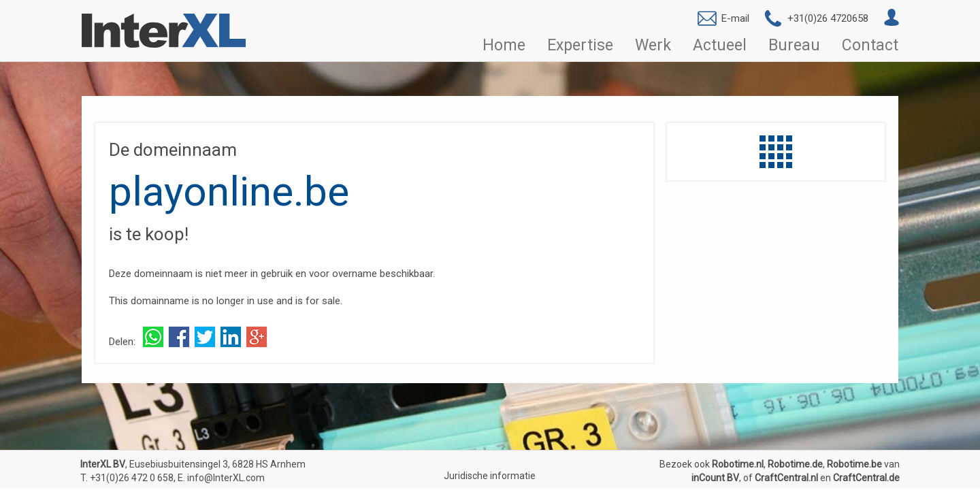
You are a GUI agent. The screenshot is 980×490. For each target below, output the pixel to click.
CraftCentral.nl (786, 478)
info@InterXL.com (226, 478)
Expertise (580, 46)
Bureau (794, 46)
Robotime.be (854, 464)
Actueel (720, 46)
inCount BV (715, 478)
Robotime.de (795, 464)
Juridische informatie (490, 476)
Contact (870, 46)
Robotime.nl (738, 464)
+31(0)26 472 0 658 (132, 478)
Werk (653, 46)
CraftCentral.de (866, 478)
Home (504, 46)
